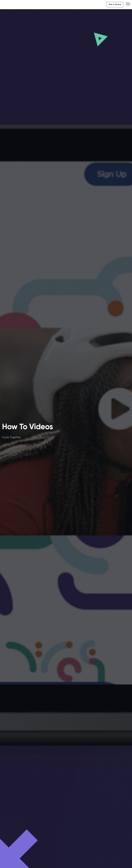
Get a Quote (115, 4)
